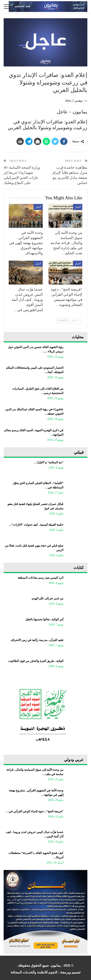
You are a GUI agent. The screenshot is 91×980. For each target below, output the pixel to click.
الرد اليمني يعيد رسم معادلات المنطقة (41, 578)
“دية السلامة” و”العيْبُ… (49, 462)
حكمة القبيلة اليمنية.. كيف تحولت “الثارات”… (36, 525)
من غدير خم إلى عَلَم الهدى (47, 598)
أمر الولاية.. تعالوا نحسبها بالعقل (44, 619)
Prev (76, 320)
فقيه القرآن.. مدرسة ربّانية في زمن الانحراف (37, 640)
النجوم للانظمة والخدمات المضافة (34, 972)
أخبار (78, 207)
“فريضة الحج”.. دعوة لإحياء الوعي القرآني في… (35, 811)
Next (63, 320)
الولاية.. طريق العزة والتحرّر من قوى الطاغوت (36, 661)
